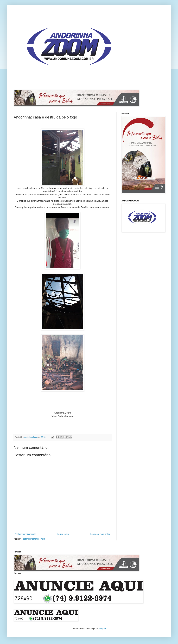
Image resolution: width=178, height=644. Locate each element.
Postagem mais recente (25, 534)
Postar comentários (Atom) (34, 539)
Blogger (102, 629)
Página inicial (63, 534)
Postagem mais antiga (100, 534)
